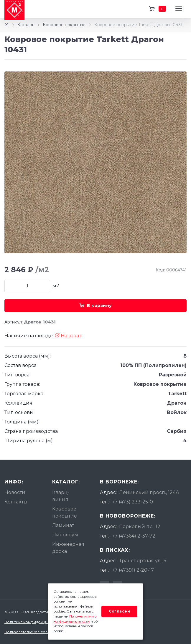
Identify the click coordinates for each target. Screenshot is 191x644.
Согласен (119, 611)
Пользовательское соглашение (34, 632)
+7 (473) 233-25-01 (133, 502)
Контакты (16, 502)
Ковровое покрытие (64, 25)
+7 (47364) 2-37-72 (134, 536)
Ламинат (63, 525)
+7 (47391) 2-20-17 (133, 570)
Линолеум (65, 535)
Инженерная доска (68, 548)
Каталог (26, 25)
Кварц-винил (61, 496)
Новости (15, 492)
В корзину (96, 306)
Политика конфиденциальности (34, 622)
